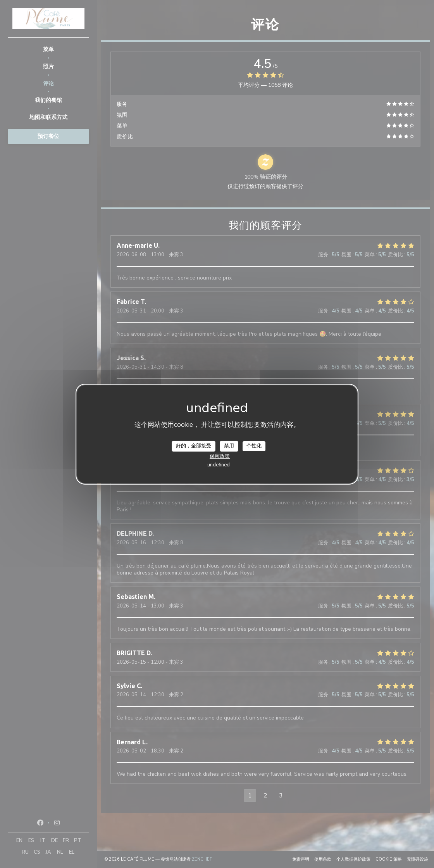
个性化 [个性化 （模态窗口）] (254, 446)
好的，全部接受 (194, 446)
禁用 (229, 446)
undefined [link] (219, 465)
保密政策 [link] (220, 456)
